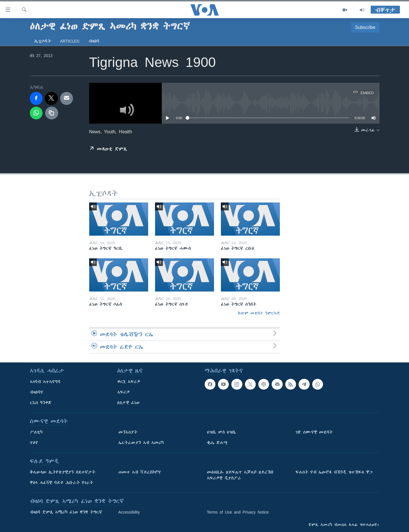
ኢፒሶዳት (43, 41)
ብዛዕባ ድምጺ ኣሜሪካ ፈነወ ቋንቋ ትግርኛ (66, 512)
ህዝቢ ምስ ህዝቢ (222, 432)
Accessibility (129, 512)
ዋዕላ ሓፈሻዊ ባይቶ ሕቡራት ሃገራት (61, 483)
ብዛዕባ (94, 41)
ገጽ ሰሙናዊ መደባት (314, 432)
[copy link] (52, 113)
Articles (70, 41)
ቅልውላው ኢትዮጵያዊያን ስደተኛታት (63, 472)
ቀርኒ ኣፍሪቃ (129, 382)
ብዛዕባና (36, 392)
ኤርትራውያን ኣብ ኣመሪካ (141, 443)
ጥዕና (34, 443)
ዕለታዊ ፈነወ (128, 403)
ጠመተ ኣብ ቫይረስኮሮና (140, 472)
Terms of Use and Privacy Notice (238, 512)
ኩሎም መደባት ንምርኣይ (259, 313)
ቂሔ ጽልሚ (217, 443)
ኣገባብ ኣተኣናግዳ (45, 382)
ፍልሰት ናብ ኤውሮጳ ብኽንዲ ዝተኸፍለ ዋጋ (334, 472)
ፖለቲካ (36, 432)
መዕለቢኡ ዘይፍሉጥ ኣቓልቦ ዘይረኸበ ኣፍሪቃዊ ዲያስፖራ (240, 475)
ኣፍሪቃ (123, 392)
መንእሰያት (128, 432)
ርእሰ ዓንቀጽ (41, 403)
